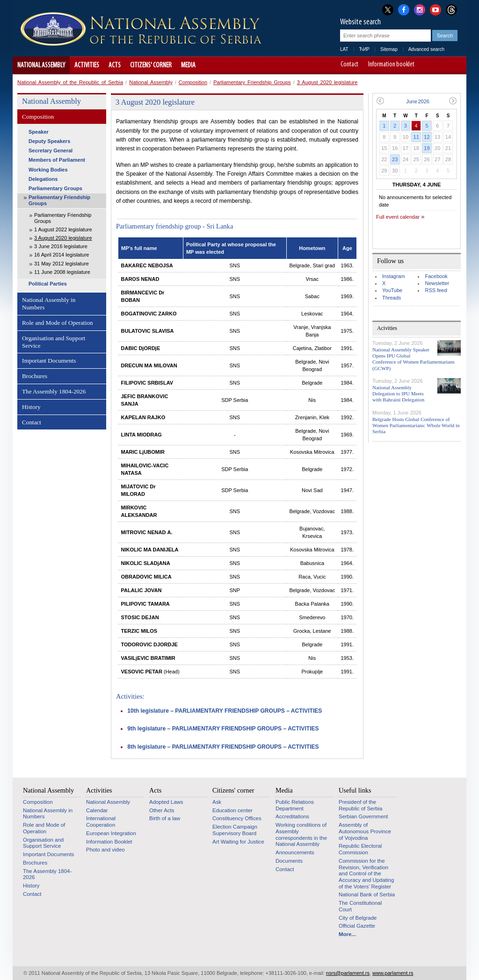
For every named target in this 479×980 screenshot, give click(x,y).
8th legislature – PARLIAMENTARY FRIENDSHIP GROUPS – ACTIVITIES (223, 747)
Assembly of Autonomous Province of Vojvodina (365, 831)
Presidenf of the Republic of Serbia (360, 805)
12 (427, 137)
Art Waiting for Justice (238, 842)
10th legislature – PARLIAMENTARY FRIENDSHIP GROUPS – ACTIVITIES (225, 711)
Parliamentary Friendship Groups (252, 82)
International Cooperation (101, 822)
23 (395, 159)
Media (188, 65)
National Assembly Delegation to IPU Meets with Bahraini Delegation (398, 393)
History (31, 407)
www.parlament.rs (393, 973)
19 (427, 148)
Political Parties (48, 284)
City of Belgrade (358, 918)
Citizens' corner (151, 65)
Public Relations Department (295, 805)
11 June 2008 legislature (62, 272)
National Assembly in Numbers (49, 304)
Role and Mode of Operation (58, 323)
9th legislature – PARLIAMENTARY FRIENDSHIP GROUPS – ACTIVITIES (223, 729)
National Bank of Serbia (367, 894)
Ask (217, 802)
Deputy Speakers (49, 141)
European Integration (111, 833)
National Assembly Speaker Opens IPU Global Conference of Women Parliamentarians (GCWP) (414, 359)
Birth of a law (165, 818)
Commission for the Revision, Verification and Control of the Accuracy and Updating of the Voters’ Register (366, 874)
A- (429, 65)
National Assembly (41, 65)
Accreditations (292, 816)
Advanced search (426, 49)
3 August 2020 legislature (327, 82)
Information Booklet (109, 842)
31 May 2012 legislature (62, 264)
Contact (349, 65)
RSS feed (436, 290)
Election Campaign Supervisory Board (235, 830)
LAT (344, 49)
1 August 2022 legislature (63, 229)
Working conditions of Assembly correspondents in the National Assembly (301, 834)
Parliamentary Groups (55, 188)
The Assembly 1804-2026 (54, 391)
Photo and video (105, 850)
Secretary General (51, 150)
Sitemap (389, 49)
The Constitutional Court (360, 906)
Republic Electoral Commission (360, 849)
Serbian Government (363, 816)
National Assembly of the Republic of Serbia (70, 82)
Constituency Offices (237, 818)
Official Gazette (357, 926)
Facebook (436, 276)
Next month (453, 101)
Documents (289, 861)
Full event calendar (398, 217)
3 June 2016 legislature (61, 246)
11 (416, 137)
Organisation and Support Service (54, 342)
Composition (193, 82)
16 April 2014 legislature (62, 255)
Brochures (35, 376)
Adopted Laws (166, 802)
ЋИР (364, 49)
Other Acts (162, 810)
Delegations (43, 179)
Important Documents (49, 361)
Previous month (380, 101)
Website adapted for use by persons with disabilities (455, 65)
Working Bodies (48, 170)
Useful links (355, 790)
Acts (115, 65)
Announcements (295, 852)
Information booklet (391, 65)
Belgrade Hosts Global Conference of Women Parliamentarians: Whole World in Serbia (416, 425)
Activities (87, 65)
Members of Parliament (57, 160)
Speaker (39, 132)
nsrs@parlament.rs (348, 973)
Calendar (97, 810)
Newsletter (437, 283)
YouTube (392, 290)
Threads (392, 298)
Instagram (394, 276)
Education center (232, 810)
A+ (442, 65)
